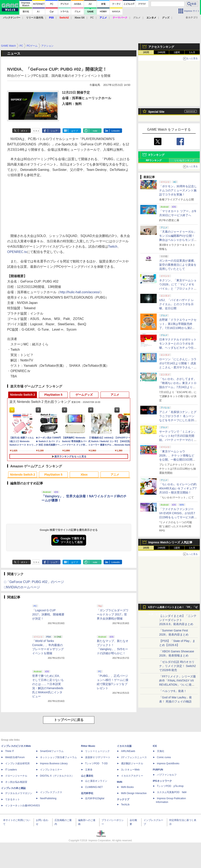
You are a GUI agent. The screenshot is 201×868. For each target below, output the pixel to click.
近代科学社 (87, 793)
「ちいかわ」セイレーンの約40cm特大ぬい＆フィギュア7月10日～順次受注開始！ (178, 488)
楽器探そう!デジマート (98, 757)
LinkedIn (116, 131)
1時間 (146, 52)
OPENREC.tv (17, 252)
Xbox (84, 475)
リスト (36, 131)
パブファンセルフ (167, 775)
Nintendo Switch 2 (22, 395)
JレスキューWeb (130, 770)
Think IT (10, 751)
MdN (120, 782)
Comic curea (164, 757)
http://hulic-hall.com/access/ (80, 292)
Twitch (113, 247)
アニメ (115, 395)
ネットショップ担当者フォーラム (58, 757)
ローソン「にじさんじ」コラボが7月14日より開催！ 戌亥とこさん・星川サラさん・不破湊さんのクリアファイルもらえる (178, 367)
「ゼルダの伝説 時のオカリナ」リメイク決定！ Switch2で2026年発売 (178, 666)
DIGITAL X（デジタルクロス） (57, 776)
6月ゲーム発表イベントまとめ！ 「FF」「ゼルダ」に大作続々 (173, 608)
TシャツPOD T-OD (96, 763)
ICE (155, 746)
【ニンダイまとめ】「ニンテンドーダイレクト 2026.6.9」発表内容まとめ (178, 620)
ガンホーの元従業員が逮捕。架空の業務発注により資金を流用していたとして (178, 265)
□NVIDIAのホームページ (22, 587)
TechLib (125, 805)
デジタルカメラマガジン (19, 793)
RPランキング (154, 160)
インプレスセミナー (51, 770)
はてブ (75, 131)
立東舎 (89, 770)
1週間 (177, 52)
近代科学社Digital (95, 798)
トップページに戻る (69, 720)
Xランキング (156, 155)
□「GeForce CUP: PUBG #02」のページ (34, 582)
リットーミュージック (97, 751)
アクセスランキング (161, 47)
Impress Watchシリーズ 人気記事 (170, 542)
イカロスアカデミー (132, 776)
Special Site (156, 112)
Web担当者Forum (15, 757)
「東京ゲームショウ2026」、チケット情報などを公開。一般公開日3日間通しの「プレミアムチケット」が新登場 (178, 460)
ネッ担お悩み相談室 (16, 782)
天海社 (161, 751)
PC (92, 18)
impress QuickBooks (168, 763)
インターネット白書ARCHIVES (22, 806)
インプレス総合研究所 (17, 763)
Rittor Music (88, 746)
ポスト (24, 131)
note (95, 131)
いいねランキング (185, 160)
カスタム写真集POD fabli (172, 792)
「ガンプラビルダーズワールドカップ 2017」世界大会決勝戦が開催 (113, 614)
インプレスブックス (51, 792)
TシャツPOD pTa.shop (170, 786)
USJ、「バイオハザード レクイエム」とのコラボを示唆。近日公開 (177, 304)
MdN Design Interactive (134, 793)
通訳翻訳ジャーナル (132, 763)
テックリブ (123, 799)
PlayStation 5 (53, 395)
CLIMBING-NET (94, 787)
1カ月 (192, 52)
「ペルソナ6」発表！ (173, 691)
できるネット (13, 799)
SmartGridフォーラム (52, 751)
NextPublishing (48, 798)
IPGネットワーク (162, 781)
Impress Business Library (54, 763)
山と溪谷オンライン (96, 781)
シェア (54, 131)
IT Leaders (11, 770)
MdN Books (127, 787)
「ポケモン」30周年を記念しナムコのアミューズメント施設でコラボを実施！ (178, 190)
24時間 (161, 52)
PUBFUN (158, 770)
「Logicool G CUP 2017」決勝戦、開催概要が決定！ (48, 614)
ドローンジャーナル (16, 776)
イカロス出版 (124, 746)
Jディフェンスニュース (134, 757)
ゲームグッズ (84, 395)
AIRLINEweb (128, 751)
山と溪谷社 (87, 776)
